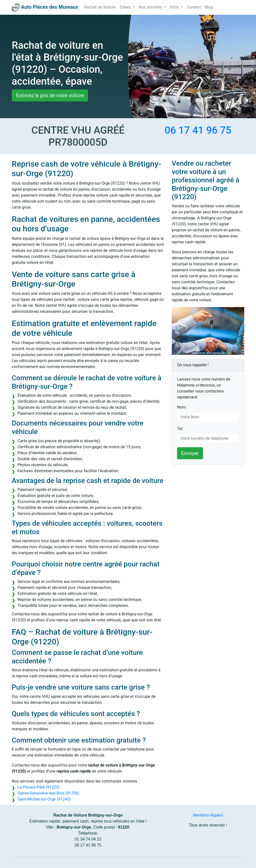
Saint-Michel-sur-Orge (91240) (44, 799)
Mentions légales (208, 815)
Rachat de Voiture (100, 7)
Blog (209, 7)
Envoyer (190, 453)
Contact (194, 7)
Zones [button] (126, 7)
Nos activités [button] (151, 7)
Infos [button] (175, 7)
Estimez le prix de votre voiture (50, 95)
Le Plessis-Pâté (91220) (39, 787)
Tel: (180, 429)
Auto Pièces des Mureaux (50, 7)
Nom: (182, 407)
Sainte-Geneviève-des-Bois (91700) (48, 793)
